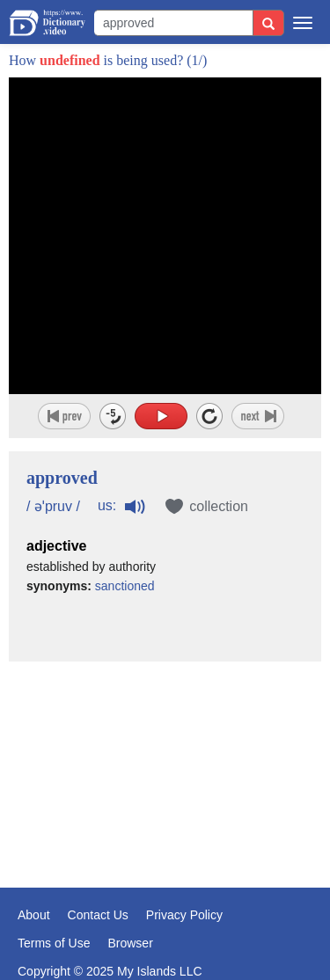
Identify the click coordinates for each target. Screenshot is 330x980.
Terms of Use (54, 943)
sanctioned (125, 586)
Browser (130, 943)
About (34, 915)
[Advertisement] (165, 763)
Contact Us (98, 915)
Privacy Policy (184, 915)
